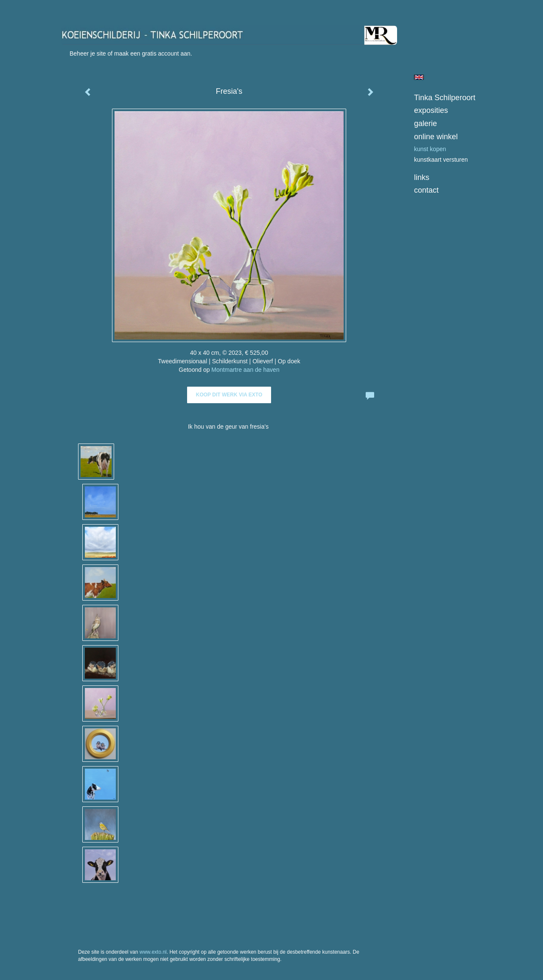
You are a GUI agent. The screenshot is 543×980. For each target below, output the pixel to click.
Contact (426, 190)
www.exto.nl (153, 952)
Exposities (431, 110)
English (419, 77)
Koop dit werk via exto (229, 395)
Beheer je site (88, 53)
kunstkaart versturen (441, 160)
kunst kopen (430, 149)
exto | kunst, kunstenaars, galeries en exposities (85, 8)
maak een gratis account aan (152, 53)
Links (422, 177)
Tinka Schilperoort (445, 98)
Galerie (425, 124)
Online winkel (436, 137)
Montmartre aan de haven (245, 370)
